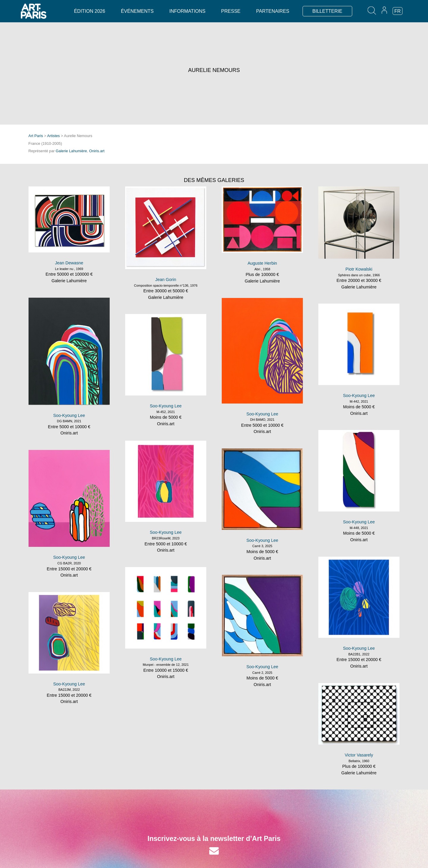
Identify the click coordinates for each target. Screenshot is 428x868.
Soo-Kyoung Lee (69, 415)
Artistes (54, 136)
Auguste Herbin (262, 263)
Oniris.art (97, 151)
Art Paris (36, 136)
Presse (231, 11)
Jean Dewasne (69, 263)
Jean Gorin (166, 280)
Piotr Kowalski (359, 269)
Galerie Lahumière (71, 151)
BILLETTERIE (327, 11)
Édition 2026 (90, 11)
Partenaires (273, 11)
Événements (137, 11)
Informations (187, 11)
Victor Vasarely (359, 755)
